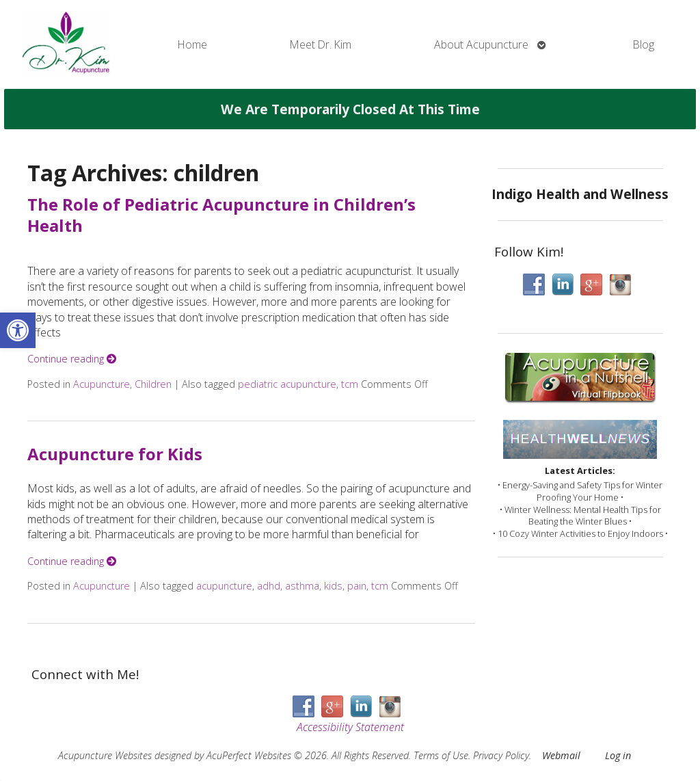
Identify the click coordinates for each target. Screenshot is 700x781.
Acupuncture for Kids (115, 454)
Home (192, 44)
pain (357, 586)
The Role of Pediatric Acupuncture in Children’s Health (221, 215)
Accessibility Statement (350, 727)
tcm (350, 384)
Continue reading (72, 359)
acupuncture (224, 586)
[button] (18, 330)
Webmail (561, 755)
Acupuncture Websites (105, 755)
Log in (618, 755)
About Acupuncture (481, 44)
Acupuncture (102, 384)
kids (333, 586)
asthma (302, 586)
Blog (644, 44)
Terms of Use (441, 755)
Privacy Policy (501, 755)
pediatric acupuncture (287, 384)
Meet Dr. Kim (321, 44)
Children (153, 384)
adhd (269, 586)
